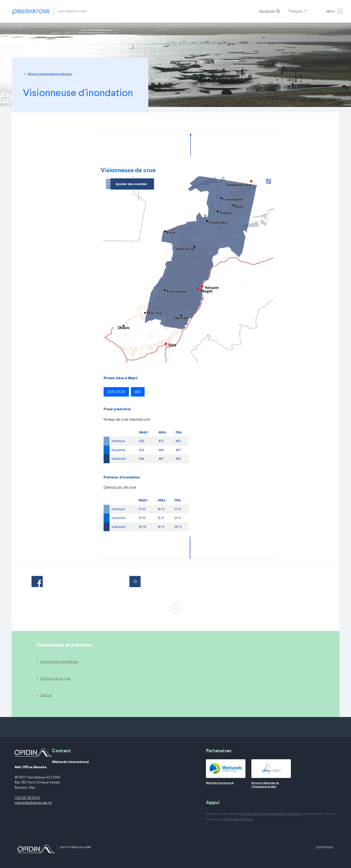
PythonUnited (230, 819)
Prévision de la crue (55, 678)
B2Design (247, 819)
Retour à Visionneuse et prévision (50, 74)
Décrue (46, 695)
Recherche (267, 11)
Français (296, 11)
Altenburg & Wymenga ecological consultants (271, 814)
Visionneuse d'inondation (59, 662)
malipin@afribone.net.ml (33, 803)
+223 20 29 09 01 (27, 798)
